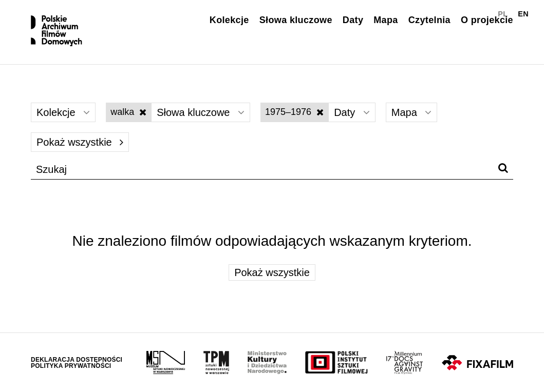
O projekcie (487, 20)
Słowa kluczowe (296, 20)
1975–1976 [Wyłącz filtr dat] (294, 112)
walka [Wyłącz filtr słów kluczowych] (128, 112)
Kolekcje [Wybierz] (63, 112)
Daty (353, 20)
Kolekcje (229, 20)
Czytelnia (429, 20)
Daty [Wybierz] (352, 112)
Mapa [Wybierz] (412, 112)
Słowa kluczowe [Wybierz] (201, 112)
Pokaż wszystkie (80, 142)
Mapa (386, 20)
